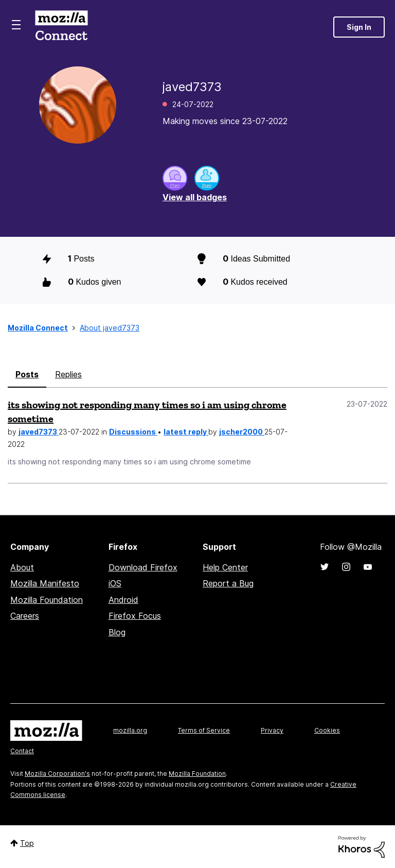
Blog (117, 632)
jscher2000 (242, 432)
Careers (25, 616)
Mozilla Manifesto (45, 583)
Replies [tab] (68, 374)
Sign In (359, 27)
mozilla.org (130, 730)
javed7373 (39, 432)
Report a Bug (228, 583)
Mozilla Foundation (47, 600)
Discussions (133, 432)
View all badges (195, 197)
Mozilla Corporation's (57, 774)
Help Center (225, 567)
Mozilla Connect (61, 27)
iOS (115, 583)
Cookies (327, 730)
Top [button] (27, 843)
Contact (22, 751)
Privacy (272, 730)
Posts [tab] (27, 374)
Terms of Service (204, 730)
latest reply (186, 432)
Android (123, 600)
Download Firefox (143, 567)
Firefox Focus (135, 616)
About (22, 567)
